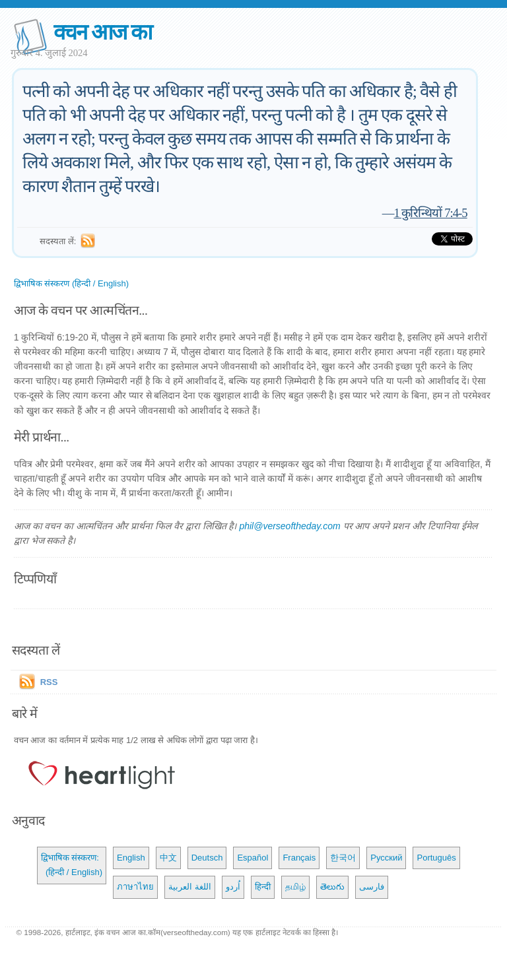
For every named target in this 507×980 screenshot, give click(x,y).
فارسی (372, 887)
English (131, 858)
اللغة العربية (190, 887)
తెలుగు (332, 887)
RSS (49, 682)
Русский (386, 858)
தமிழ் (295, 887)
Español (253, 858)
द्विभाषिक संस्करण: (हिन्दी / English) (72, 865)
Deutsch (207, 858)
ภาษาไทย (135, 887)
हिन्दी (263, 887)
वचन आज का (103, 32)
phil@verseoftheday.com (289, 526)
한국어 (343, 858)
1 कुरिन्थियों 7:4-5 (430, 213)
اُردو (233, 887)
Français (299, 858)
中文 (168, 858)
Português (436, 858)
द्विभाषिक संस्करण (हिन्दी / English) (71, 283)
